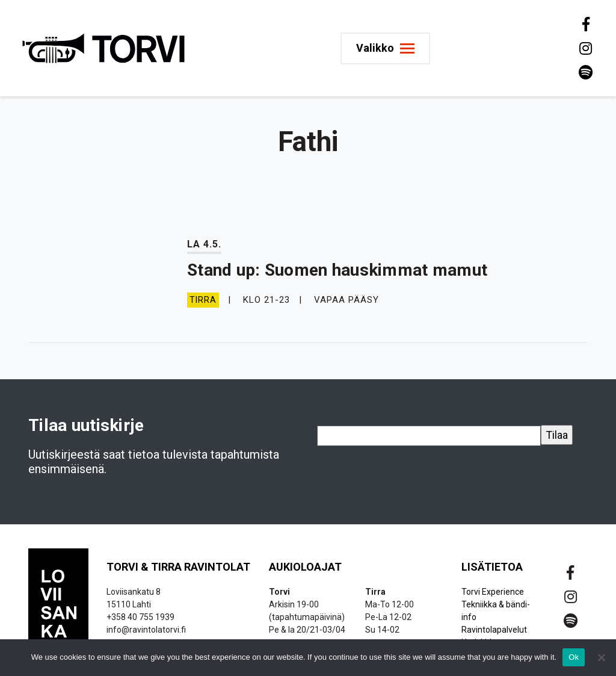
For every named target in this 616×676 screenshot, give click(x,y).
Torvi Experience (493, 592)
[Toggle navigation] (385, 48)
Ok (574, 657)
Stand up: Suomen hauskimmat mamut (337, 270)
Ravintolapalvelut (494, 630)
